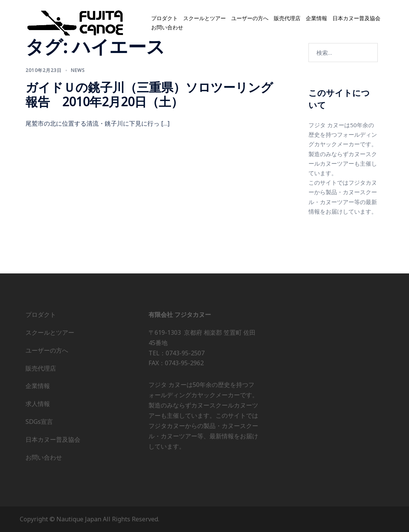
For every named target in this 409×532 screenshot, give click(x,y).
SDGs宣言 (39, 422)
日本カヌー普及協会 (356, 18)
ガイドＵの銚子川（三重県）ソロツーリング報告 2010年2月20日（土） (149, 94)
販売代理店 (287, 18)
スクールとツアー (204, 18)
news (78, 70)
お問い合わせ (167, 28)
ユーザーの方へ (250, 18)
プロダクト (165, 18)
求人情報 (38, 404)
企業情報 (316, 18)
